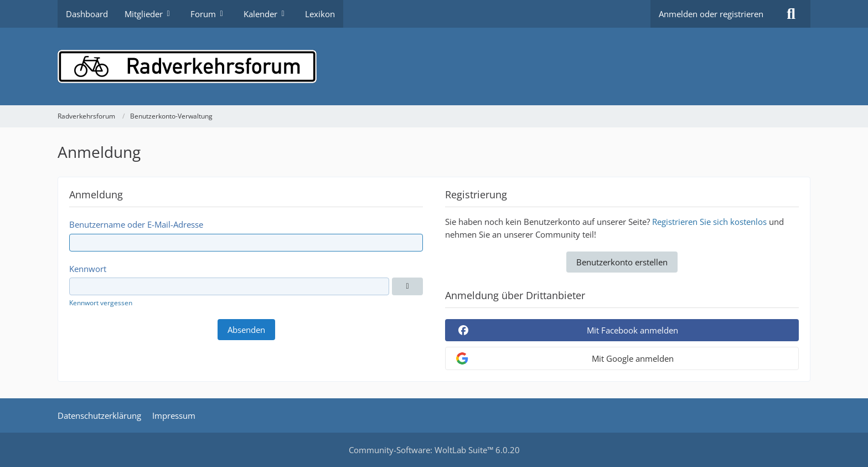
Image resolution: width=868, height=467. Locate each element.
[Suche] (791, 14)
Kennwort (88, 269)
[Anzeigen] (407, 286)
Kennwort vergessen (101, 303)
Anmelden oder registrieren (711, 14)
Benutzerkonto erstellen (622, 262)
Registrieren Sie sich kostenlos (709, 222)
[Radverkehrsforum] (434, 66)
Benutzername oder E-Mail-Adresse (136, 224)
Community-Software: (434, 450)
